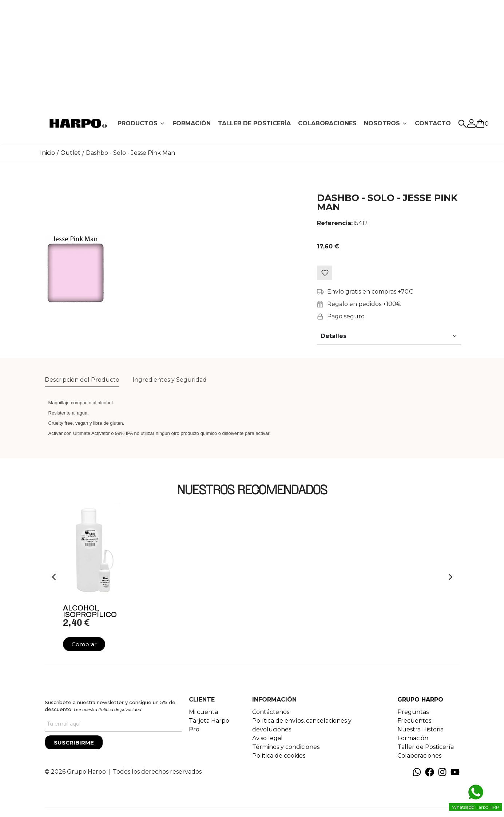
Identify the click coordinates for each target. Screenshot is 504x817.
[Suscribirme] (74, 742)
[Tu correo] (113, 724)
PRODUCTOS (138, 123)
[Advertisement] (252, 51)
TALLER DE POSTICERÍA (254, 123)
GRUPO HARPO (420, 700)
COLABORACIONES (327, 123)
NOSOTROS (382, 123)
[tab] (141, 123)
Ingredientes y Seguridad (170, 380)
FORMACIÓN (192, 123)
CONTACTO (433, 123)
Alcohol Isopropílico (90, 611)
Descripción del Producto (82, 380)
